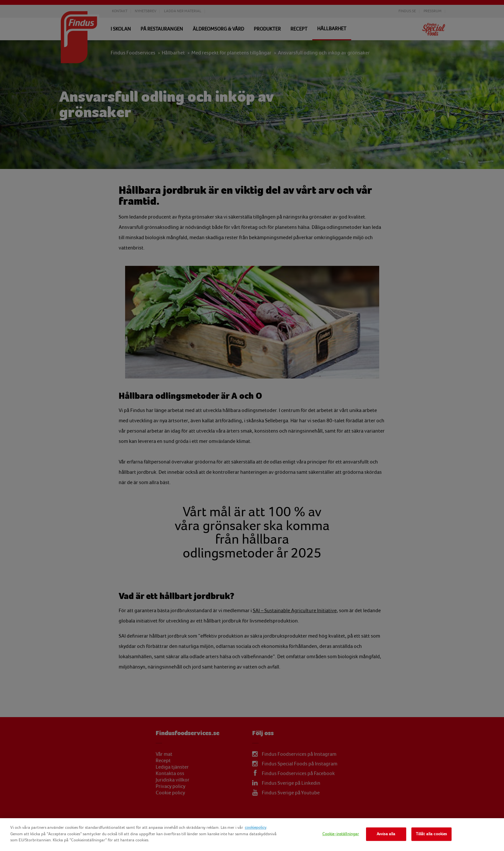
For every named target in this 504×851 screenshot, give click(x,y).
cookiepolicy (256, 828)
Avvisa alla (386, 834)
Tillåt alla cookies (431, 834)
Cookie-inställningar (341, 834)
